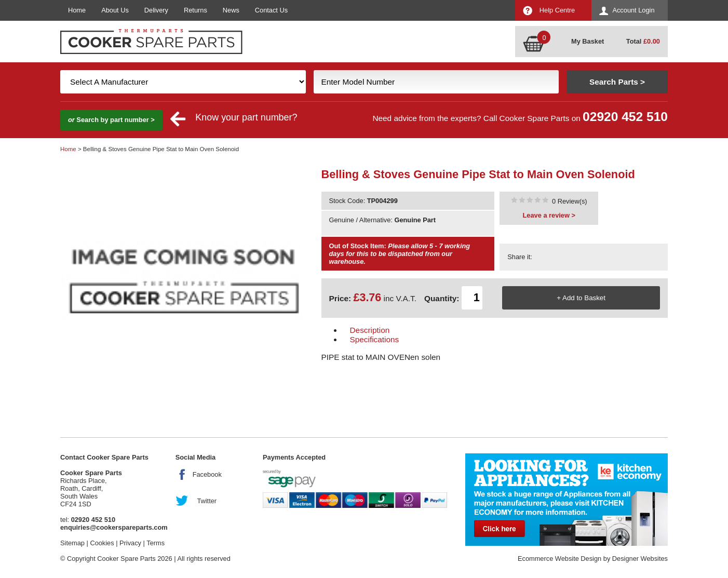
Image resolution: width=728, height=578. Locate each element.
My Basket (588, 41)
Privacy (130, 543)
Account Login (633, 10)
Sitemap (72, 543)
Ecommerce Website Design (560, 559)
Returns (196, 10)
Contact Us (271, 10)
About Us (115, 10)
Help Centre (557, 10)
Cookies (102, 543)
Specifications (375, 339)
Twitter (207, 501)
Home (77, 10)
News (231, 10)
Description (370, 330)
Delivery (156, 10)
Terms (156, 543)
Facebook (207, 474)
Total (643, 41)
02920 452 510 (625, 117)
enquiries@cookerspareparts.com (114, 527)
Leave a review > (549, 215)
